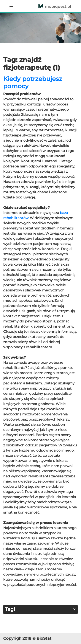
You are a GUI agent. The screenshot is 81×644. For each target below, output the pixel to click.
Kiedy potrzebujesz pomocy (33, 82)
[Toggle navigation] (11, 6)
